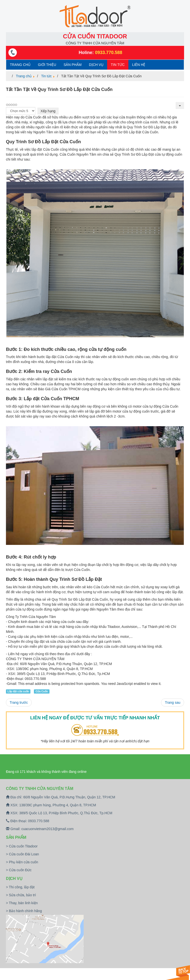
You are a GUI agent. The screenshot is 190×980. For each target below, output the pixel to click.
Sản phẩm (72, 65)
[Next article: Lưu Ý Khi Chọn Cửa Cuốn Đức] (173, 702)
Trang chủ (20, 65)
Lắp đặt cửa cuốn (18, 691)
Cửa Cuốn (42, 691)
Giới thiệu (47, 65)
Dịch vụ (96, 65)
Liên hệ (139, 65)
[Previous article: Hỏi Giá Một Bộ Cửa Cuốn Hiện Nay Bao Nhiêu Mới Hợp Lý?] (19, 702)
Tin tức (118, 65)
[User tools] (180, 106)
